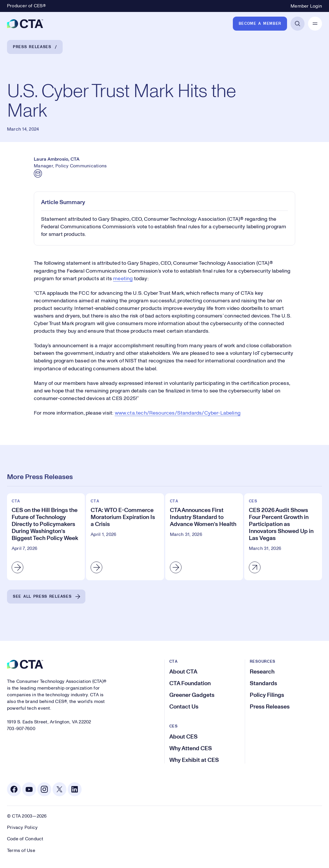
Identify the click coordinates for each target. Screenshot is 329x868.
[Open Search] (298, 24)
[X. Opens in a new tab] (59, 789)
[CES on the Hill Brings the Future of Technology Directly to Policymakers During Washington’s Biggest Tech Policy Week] (46, 537)
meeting (123, 279)
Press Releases (32, 47)
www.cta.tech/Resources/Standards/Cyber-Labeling (178, 413)
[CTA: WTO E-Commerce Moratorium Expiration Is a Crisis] (125, 537)
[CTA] (25, 24)
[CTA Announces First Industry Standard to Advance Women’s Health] (204, 537)
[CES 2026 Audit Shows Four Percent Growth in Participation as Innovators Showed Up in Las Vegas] (283, 537)
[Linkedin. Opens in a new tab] (75, 789)
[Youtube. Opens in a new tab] (29, 789)
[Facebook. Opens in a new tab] (14, 789)
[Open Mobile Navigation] (315, 24)
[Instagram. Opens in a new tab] (44, 789)
